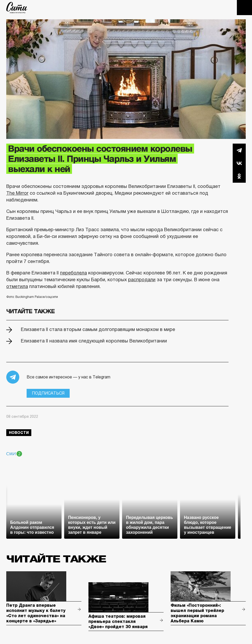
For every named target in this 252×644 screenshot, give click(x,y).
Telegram (239, 150)
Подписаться (48, 393)
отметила (17, 286)
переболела (73, 273)
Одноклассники (239, 176)
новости (19, 433)
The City (17, 8)
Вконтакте (239, 163)
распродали (142, 280)
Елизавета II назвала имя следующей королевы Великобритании (94, 341)
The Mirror (17, 193)
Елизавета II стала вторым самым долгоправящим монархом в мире (98, 329)
